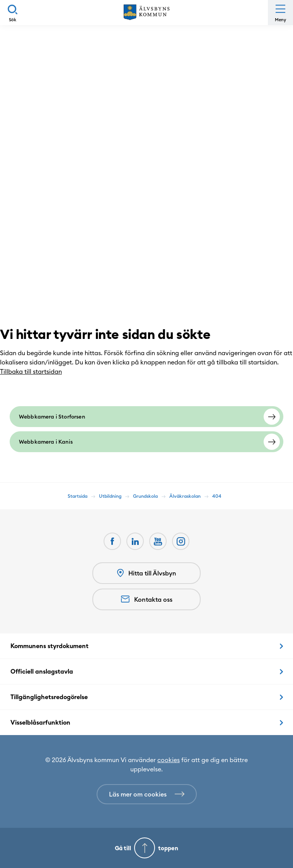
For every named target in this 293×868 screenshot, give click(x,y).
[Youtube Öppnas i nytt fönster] (158, 541)
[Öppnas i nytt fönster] (181, 541)
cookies (169, 760)
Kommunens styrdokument (49, 646)
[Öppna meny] (280, 13)
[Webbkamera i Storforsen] (146, 417)
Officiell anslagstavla (42, 671)
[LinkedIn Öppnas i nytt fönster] (135, 541)
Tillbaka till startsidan (35, 371)
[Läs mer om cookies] (147, 794)
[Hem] (146, 13)
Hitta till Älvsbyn (147, 573)
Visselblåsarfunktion (40, 722)
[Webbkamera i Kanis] (146, 442)
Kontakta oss (147, 599)
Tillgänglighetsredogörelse (49, 697)
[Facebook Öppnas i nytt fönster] (112, 541)
